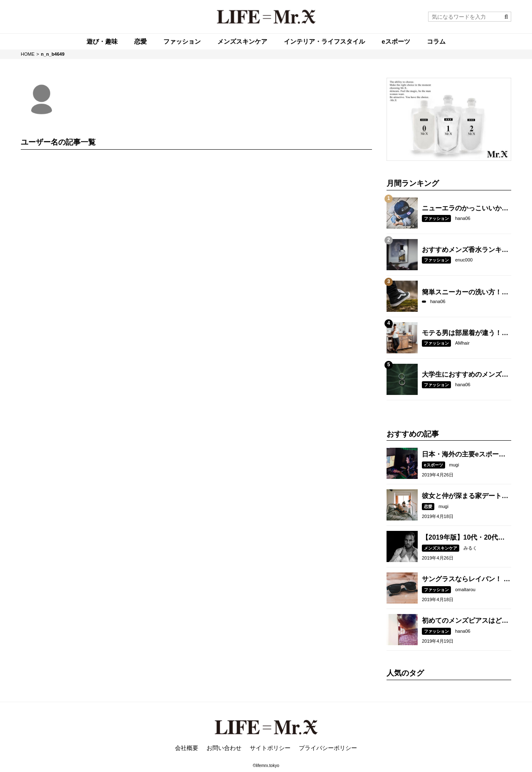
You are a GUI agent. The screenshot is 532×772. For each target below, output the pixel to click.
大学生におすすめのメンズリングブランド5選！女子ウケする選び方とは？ (465, 375)
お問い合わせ (224, 748)
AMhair (462, 343)
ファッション (436, 218)
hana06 (463, 218)
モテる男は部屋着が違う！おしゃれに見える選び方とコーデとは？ (465, 333)
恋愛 (428, 507)
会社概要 (187, 748)
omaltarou (465, 589)
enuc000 (464, 260)
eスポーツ (433, 465)
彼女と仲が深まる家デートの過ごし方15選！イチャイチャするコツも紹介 (465, 496)
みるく (470, 548)
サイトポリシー (270, 748)
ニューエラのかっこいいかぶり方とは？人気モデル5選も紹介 (465, 209)
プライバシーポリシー (328, 748)
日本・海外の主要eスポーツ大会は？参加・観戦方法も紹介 (465, 455)
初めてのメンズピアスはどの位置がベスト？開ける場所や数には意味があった (465, 621)
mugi (454, 465)
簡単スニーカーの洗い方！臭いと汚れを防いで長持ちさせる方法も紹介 (465, 293)
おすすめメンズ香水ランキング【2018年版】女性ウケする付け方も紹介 (466, 250)
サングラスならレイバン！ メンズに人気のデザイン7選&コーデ (466, 580)
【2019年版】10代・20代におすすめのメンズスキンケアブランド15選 (465, 538)
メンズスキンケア (441, 548)
